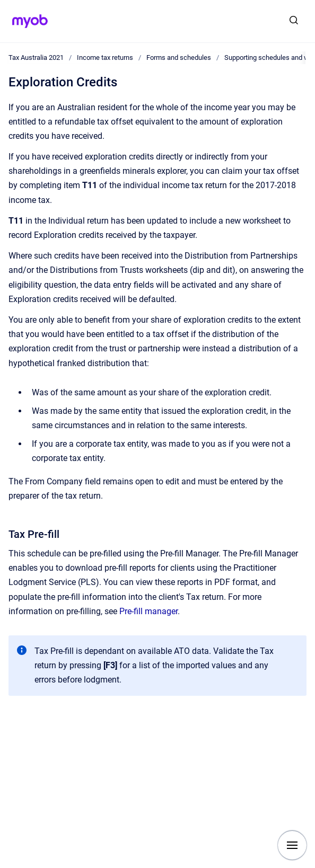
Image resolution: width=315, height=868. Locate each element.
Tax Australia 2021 (36, 57)
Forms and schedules (179, 57)
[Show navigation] (292, 845)
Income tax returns (105, 57)
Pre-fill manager (148, 611)
